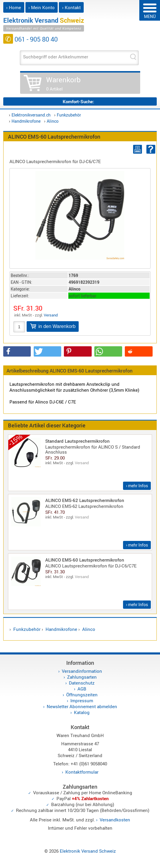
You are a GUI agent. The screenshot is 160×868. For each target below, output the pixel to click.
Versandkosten (115, 820)
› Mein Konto (42, 7)
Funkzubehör (69, 115)
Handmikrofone (26, 121)
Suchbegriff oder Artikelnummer (56, 57)
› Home (14, 7)
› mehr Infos (137, 486)
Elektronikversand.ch (31, 115)
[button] (17, 351)
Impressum (82, 700)
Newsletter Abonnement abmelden (82, 706)
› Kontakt (71, 7)
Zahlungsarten (82, 677)
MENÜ (150, 11)
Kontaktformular (82, 772)
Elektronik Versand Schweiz (88, 851)
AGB (82, 689)
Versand (51, 315)
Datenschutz (82, 683)
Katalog (82, 712)
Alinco (53, 121)
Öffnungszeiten (82, 695)
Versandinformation (82, 671)
